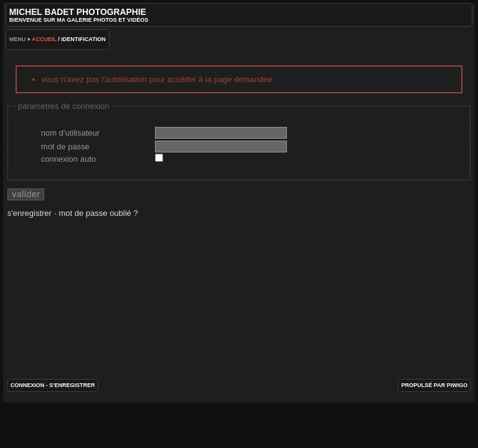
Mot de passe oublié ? (98, 213)
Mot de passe (65, 147)
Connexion (28, 385)
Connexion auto (68, 159)
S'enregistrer (30, 213)
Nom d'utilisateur (70, 133)
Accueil (44, 39)
